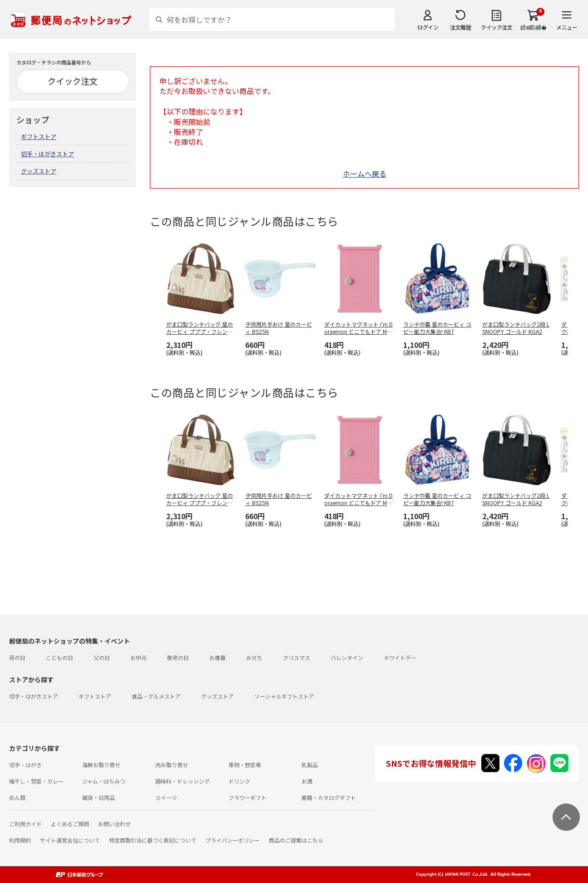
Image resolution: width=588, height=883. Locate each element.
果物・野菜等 (245, 765)
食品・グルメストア (156, 696)
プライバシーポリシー (232, 840)
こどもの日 (59, 657)
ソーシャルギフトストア (284, 696)
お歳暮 (217, 657)
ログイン (428, 27)
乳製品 (310, 765)
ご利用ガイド (25, 824)
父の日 (102, 657)
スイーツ (166, 797)
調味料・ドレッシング (183, 781)
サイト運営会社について (70, 840)
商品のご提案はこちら (296, 840)
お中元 (138, 657)
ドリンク (239, 781)
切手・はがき (25, 765)
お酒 (307, 781)
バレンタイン (347, 657)
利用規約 (20, 840)
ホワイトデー (400, 657)
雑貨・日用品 (99, 797)
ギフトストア (39, 136)
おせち (254, 657)
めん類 (17, 797)
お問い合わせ (114, 824)
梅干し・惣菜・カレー (36, 781)
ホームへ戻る (365, 174)
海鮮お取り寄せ (101, 765)
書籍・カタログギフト (329, 797)
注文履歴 (460, 27)
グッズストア (39, 171)
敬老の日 (178, 657)
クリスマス (296, 657)
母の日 (17, 657)
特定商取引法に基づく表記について (153, 840)
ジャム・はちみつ (104, 781)
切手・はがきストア (47, 154)
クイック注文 (497, 27)
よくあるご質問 (70, 824)
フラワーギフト (247, 797)
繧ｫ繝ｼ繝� (533, 27)
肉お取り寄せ (172, 765)
